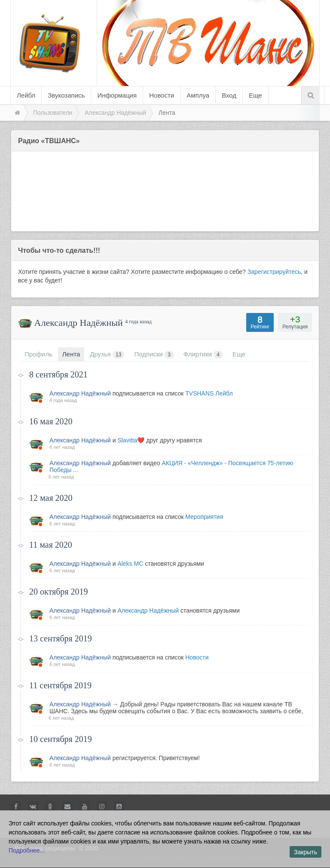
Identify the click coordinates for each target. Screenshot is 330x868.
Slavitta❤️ (131, 440)
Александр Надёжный (80, 393)
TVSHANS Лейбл (209, 393)
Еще (255, 95)
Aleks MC (130, 564)
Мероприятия (204, 517)
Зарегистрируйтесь (274, 272)
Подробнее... (27, 850)
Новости (197, 657)
